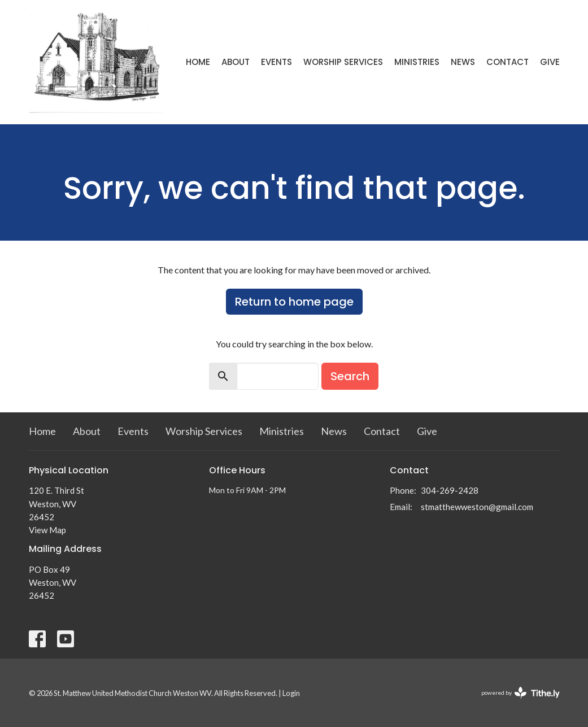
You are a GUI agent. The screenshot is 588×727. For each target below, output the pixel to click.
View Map (47, 530)
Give (550, 62)
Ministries (417, 62)
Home (198, 62)
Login (291, 693)
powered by (521, 693)
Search (350, 376)
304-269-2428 (450, 490)
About (236, 62)
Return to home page (294, 302)
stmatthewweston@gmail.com (477, 507)
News (463, 62)
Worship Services (343, 62)
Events (276, 62)
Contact (508, 62)
